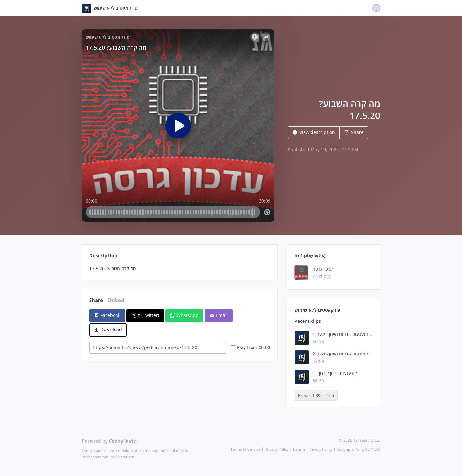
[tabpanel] (180, 269)
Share (354, 132)
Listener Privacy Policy (313, 449)
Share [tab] (96, 300)
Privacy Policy (277, 449)
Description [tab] (103, 256)
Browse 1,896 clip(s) (316, 395)
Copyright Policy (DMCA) (358, 449)
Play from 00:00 (250, 347)
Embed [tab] (116, 300)
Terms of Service (245, 449)
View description (314, 132)
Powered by (109, 441)
